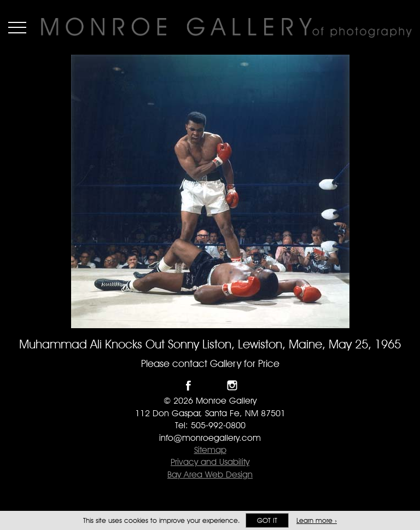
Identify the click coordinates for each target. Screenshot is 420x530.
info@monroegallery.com (210, 438)
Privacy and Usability (210, 462)
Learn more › (317, 520)
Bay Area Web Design (210, 474)
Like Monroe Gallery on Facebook (188, 385)
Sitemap (210, 450)
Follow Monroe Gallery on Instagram (232, 385)
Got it (267, 520)
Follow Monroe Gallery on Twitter (210, 385)
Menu (17, 27)
